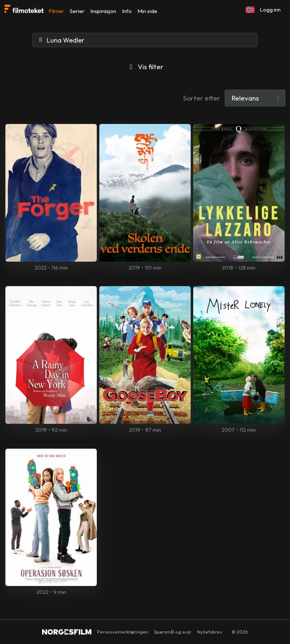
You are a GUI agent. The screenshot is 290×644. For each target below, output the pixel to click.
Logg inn (270, 10)
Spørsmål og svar (173, 632)
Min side (147, 11)
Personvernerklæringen (123, 632)
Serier (77, 11)
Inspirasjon (103, 11)
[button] (250, 10)
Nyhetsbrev (210, 632)
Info (127, 11)
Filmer (56, 11)
